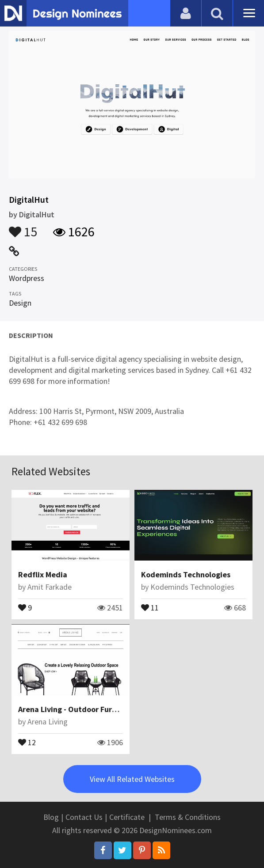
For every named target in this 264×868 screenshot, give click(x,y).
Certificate (127, 817)
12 (27, 742)
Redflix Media (43, 574)
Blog (51, 817)
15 (23, 227)
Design (20, 303)
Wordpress (27, 278)
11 (150, 607)
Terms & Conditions (188, 817)
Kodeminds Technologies (186, 574)
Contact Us (84, 817)
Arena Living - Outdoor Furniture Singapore (95, 709)
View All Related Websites (132, 779)
